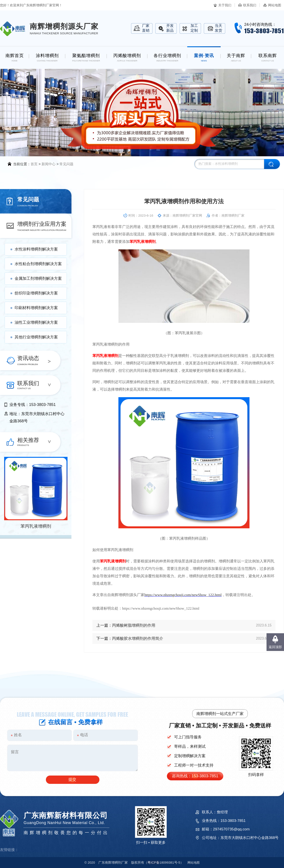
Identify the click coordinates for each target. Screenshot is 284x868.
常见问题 (66, 164)
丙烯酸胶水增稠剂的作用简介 (138, 638)
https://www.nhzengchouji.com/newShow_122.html (183, 595)
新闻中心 (48, 164)
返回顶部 (275, 647)
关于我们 (225, 5)
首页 (34, 164)
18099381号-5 (164, 862)
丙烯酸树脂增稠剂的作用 (134, 625)
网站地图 (275, 5)
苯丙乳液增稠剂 (36, 526)
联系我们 (250, 5)
